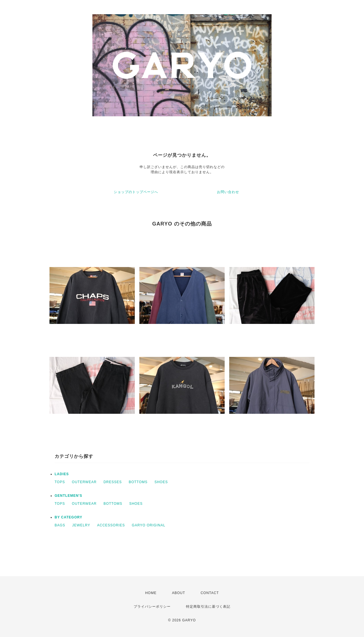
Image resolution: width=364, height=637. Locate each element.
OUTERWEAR (84, 482)
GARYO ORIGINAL (149, 525)
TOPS (60, 482)
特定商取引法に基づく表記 (208, 607)
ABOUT (179, 593)
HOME (151, 593)
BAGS (60, 525)
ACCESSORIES (111, 525)
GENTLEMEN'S (68, 496)
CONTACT (210, 593)
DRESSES (113, 482)
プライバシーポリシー (152, 607)
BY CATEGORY (68, 517)
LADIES (62, 474)
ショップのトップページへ (136, 192)
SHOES (161, 482)
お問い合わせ (228, 192)
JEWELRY (81, 525)
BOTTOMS (138, 482)
